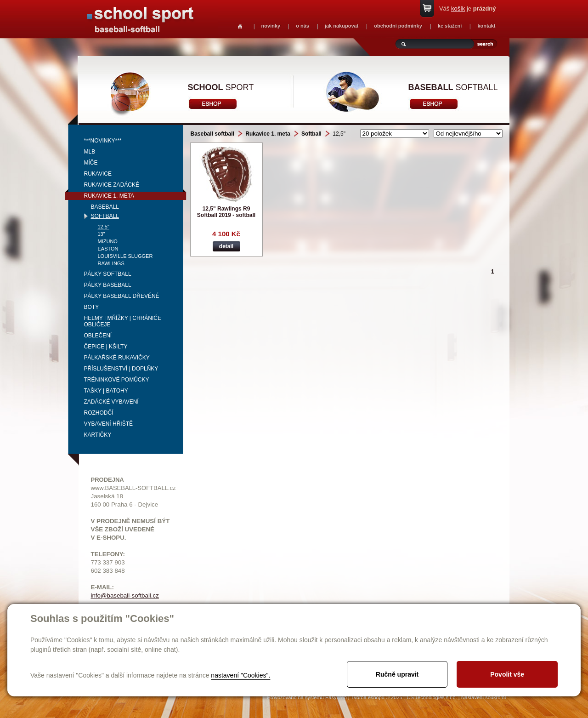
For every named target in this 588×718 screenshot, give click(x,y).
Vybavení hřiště (108, 424)
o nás (302, 26)
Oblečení (98, 336)
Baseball (105, 207)
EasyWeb (336, 697)
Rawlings (111, 263)
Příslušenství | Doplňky (121, 369)
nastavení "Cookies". (240, 675)
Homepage (240, 26)
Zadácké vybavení (111, 402)
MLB (90, 152)
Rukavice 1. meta (109, 196)
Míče (91, 163)
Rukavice (98, 174)
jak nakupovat (342, 26)
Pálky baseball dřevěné (122, 296)
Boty (92, 307)
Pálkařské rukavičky (117, 358)
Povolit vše (507, 674)
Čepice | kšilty (106, 347)
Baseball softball (212, 134)
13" (102, 234)
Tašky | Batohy (106, 391)
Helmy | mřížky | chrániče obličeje (123, 321)
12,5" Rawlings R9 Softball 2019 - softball (226, 212)
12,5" (104, 227)
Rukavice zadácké (112, 185)
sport (221, 87)
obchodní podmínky (398, 26)
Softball (105, 216)
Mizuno (108, 241)
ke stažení (450, 26)
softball (453, 87)
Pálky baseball (108, 285)
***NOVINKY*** (103, 141)
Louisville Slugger (125, 256)
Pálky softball (108, 274)
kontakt (486, 26)
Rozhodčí (99, 413)
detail (226, 246)
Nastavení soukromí (484, 697)
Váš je (468, 9)
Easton (108, 249)
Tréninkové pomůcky (117, 380)
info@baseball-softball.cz (125, 595)
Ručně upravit (397, 674)
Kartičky (98, 435)
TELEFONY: (108, 554)
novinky (271, 26)
